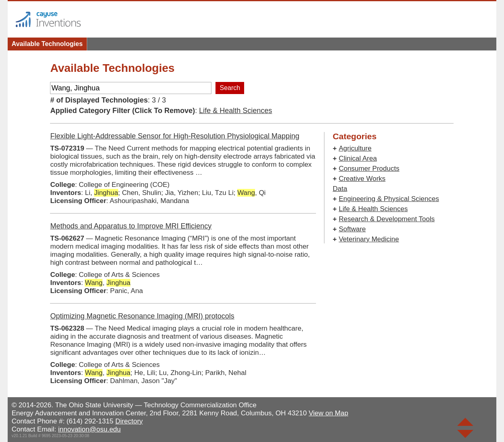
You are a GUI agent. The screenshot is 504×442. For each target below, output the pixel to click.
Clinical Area (358, 158)
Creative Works (362, 179)
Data (340, 189)
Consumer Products (369, 169)
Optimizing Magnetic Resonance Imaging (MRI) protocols (142, 316)
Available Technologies (47, 44)
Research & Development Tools (387, 219)
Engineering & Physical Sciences (389, 199)
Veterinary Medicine (369, 239)
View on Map (328, 413)
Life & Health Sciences (235, 111)
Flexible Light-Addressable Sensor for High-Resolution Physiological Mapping (175, 136)
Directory (129, 421)
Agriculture (355, 148)
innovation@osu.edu (89, 429)
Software (352, 229)
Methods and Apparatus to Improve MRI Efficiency (131, 226)
